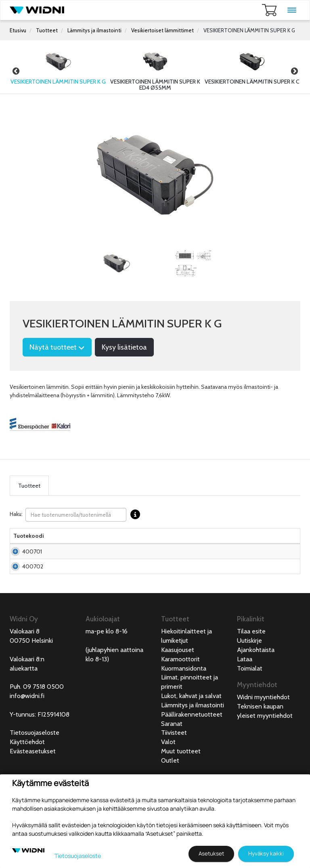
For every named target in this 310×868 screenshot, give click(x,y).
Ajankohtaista (256, 690)
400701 (32, 568)
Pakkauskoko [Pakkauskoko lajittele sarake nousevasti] (117, 544)
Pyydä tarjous (153, 568)
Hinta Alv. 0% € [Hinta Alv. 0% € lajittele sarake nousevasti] (153, 540)
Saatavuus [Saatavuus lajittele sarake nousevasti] (187, 544)
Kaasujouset (178, 690)
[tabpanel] (117, 263)
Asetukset (211, 853)
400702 (33, 599)
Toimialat (250, 709)
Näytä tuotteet (57, 347)
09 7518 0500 (43, 727)
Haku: (77, 515)
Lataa (245, 699)
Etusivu (18, 30)
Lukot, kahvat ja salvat (191, 736)
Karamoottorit (180, 699)
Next (294, 71)
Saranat (172, 764)
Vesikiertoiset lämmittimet (162, 30)
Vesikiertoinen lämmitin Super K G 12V (72, 568)
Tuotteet (47, 30)
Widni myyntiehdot (263, 737)
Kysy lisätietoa (124, 347)
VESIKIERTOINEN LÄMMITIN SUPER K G (249, 30)
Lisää (278, 568)
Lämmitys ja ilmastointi (94, 30)
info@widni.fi (27, 736)
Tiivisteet (174, 773)
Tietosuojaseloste (35, 773)
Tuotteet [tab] (29, 486)
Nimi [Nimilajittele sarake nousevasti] (57, 544)
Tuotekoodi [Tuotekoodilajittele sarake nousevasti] (29, 544)
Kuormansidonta (184, 709)
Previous (16, 71)
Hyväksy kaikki (266, 853)
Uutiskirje (249, 681)
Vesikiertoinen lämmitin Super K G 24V (72, 599)
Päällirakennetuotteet (192, 755)
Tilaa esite (251, 672)
